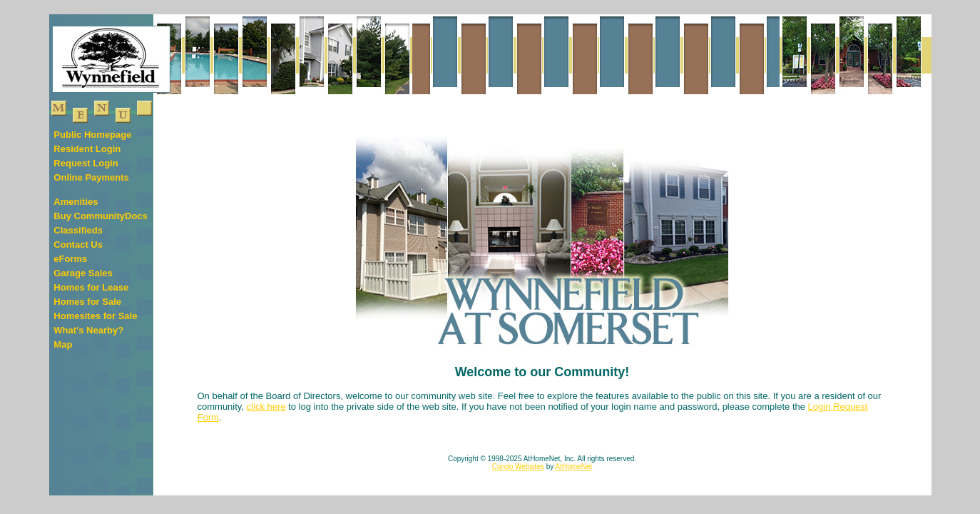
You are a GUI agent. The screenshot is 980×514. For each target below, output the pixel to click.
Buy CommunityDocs (100, 216)
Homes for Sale (87, 302)
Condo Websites (518, 467)
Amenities (76, 202)
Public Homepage (92, 135)
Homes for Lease (91, 287)
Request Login (86, 163)
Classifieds (78, 230)
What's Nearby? (88, 330)
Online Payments (91, 177)
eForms (70, 259)
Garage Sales (83, 273)
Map (63, 344)
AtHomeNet (574, 467)
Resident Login (87, 149)
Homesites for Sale (95, 316)
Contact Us (78, 245)
